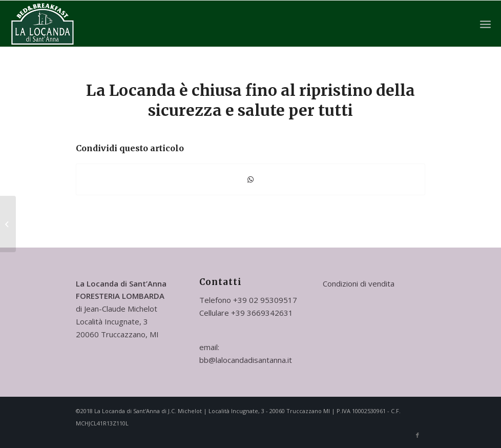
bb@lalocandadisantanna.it (246, 360)
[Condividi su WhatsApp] (251, 179)
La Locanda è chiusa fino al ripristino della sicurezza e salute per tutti (251, 100)
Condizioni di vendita (359, 283)
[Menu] (485, 24)
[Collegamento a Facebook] (418, 435)
